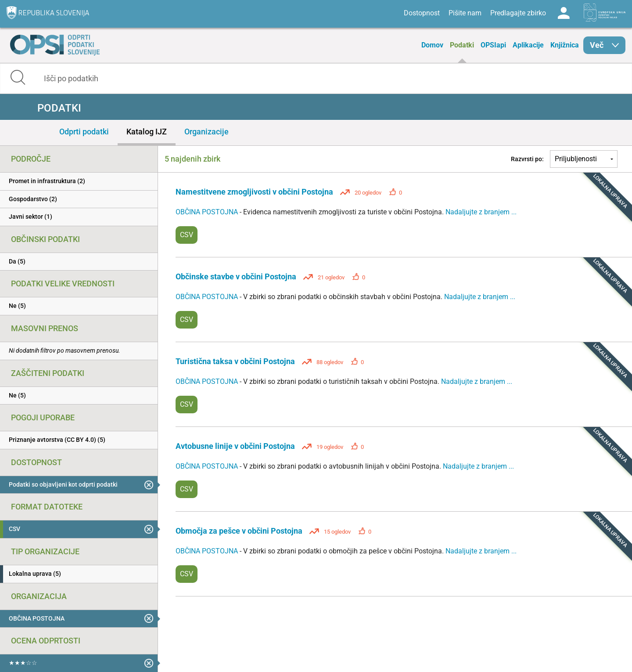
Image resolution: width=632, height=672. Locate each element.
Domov (432, 45)
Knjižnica (565, 45)
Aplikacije (528, 45)
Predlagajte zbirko (518, 13)
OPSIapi (493, 45)
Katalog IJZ (147, 132)
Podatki (462, 45)
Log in (564, 13)
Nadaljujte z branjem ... (481, 212)
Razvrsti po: (527, 159)
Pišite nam (465, 13)
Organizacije (206, 132)
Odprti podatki (84, 132)
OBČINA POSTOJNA (208, 212)
